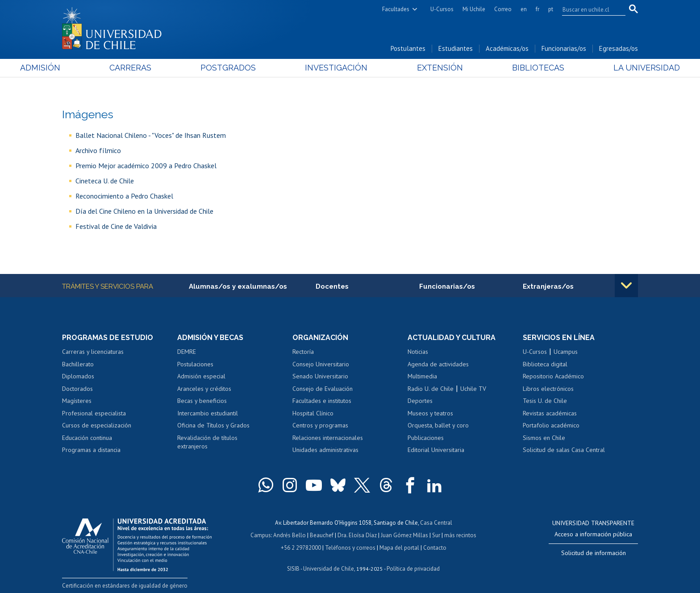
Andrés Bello (290, 535)
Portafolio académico (551, 425)
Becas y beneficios (202, 401)
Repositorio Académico (553, 376)
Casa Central (436, 523)
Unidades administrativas (325, 450)
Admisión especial (201, 376)
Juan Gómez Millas (404, 535)
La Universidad (605, 68)
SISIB (293, 569)
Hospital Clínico (313, 413)
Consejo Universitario (321, 364)
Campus (261, 535)
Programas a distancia (91, 450)
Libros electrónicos (548, 389)
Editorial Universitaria (436, 450)
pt (551, 9)
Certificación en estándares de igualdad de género (125, 586)
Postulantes (408, 48)
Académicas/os (507, 48)
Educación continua (87, 438)
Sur (436, 535)
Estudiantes (456, 48)
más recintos (460, 535)
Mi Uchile (474, 9)
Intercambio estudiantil (208, 413)
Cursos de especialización (97, 425)
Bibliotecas (510, 68)
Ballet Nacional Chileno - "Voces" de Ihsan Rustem (151, 135)
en (524, 9)
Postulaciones (195, 364)
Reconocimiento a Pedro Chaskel (124, 196)
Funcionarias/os (564, 48)
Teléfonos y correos (350, 548)
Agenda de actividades (438, 364)
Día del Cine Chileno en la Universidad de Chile (144, 211)
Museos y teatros (430, 413)
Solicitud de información (594, 553)
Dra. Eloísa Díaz (357, 535)
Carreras (158, 68)
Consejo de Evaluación (323, 389)
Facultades (396, 9)
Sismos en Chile (544, 438)
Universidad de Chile (329, 569)
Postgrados (242, 68)
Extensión (426, 68)
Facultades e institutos (322, 401)
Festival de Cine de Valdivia (116, 226)
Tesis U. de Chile (545, 401)
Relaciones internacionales (328, 438)
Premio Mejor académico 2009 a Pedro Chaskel (146, 166)
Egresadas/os (619, 48)
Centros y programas (320, 425)
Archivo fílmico (98, 150)
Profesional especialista (94, 413)
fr (537, 9)
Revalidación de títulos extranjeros (207, 442)
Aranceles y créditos (204, 389)
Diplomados (78, 376)
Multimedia (422, 376)
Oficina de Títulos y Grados (213, 425)
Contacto (435, 548)
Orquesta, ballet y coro (438, 425)
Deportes (420, 401)
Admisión (82, 68)
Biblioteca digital (545, 364)
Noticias (418, 352)
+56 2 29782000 (301, 548)
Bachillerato (78, 364)
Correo (503, 9)
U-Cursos (442, 9)
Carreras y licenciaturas (93, 352)
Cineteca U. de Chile (105, 181)
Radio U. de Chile (431, 389)
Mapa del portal (399, 548)
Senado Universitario (320, 376)
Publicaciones (426, 438)
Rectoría (303, 352)
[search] (588, 9)
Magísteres (77, 401)
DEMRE (187, 352)
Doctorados (77, 389)
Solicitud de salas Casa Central (564, 450)
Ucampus (566, 352)
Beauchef (322, 535)
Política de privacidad (413, 569)
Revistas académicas (550, 413)
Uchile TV (473, 389)
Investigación (336, 68)
